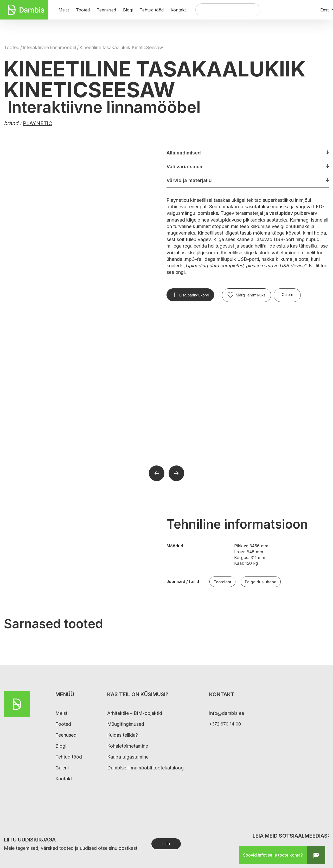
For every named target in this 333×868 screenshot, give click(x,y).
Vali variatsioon (184, 167)
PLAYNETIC (38, 123)
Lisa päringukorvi (194, 295)
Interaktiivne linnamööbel (49, 47)
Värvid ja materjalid (189, 180)
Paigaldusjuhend (261, 582)
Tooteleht (222, 582)
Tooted (12, 47)
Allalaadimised (184, 153)
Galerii (287, 294)
